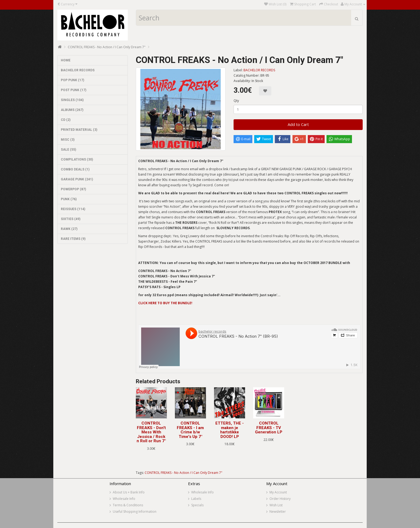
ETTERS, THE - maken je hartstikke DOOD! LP (230, 430)
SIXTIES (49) (71, 219)
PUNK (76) (69, 199)
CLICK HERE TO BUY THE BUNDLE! (165, 303)
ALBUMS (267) (72, 110)
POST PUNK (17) (74, 90)
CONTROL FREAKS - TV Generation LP (269, 428)
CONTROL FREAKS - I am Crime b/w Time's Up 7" (190, 430)
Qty (236, 101)
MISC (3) (68, 140)
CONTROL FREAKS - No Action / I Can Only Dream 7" (107, 47)
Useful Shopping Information (135, 512)
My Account (278, 492)
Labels (196, 499)
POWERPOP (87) (73, 189)
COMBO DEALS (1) (75, 169)
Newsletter (278, 512)
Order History (280, 499)
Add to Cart (298, 124)
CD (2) (66, 120)
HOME (66, 60)
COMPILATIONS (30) (77, 159)
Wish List (276, 505)
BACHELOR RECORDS (78, 70)
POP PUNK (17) (72, 80)
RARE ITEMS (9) (73, 239)
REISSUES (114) (73, 209)
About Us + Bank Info (129, 492)
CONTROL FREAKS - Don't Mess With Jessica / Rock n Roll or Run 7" (151, 432)
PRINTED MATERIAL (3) (79, 130)
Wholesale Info (124, 499)
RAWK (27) (69, 229)
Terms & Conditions (128, 505)
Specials (197, 505)
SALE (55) (68, 150)
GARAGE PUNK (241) (77, 179)
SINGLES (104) (72, 100)
